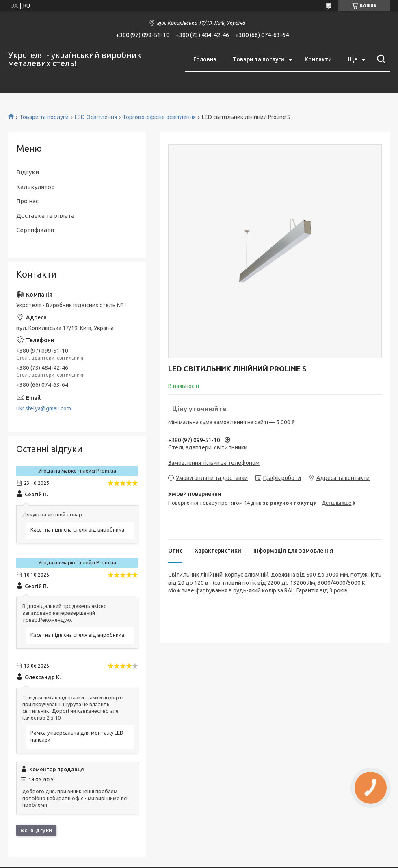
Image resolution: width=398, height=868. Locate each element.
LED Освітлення (96, 117)
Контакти (318, 59)
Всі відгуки (36, 830)
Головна (205, 59)
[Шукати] (380, 59)
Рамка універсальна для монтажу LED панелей (77, 736)
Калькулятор (36, 187)
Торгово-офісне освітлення (159, 117)
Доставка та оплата (45, 216)
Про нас (27, 201)
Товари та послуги (258, 59)
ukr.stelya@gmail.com (44, 408)
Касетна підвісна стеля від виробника (77, 529)
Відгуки (28, 172)
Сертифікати (35, 230)
